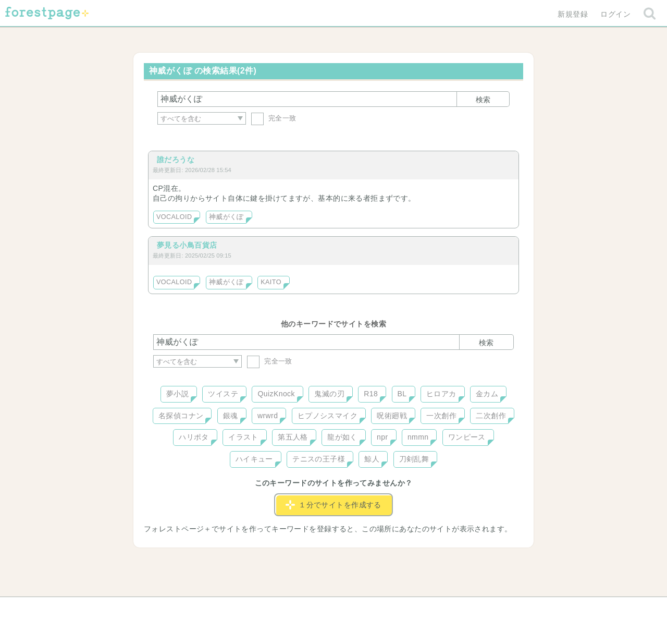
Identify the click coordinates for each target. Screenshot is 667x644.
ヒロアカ (441, 394)
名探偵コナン (181, 416)
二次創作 (491, 416)
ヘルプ (200, 609)
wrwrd (268, 416)
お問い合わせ (258, 609)
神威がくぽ (226, 217)
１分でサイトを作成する (333, 505)
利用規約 (319, 609)
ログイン (615, 14)
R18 (371, 394)
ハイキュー (254, 459)
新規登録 (573, 14)
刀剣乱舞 (414, 459)
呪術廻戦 (392, 416)
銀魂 (231, 416)
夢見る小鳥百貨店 (187, 245)
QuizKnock (276, 394)
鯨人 (372, 459)
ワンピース (467, 437)
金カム (487, 394)
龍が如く (342, 437)
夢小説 (177, 394)
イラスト (243, 437)
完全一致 (274, 118)
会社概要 (374, 609)
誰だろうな (176, 160)
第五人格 (293, 437)
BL (402, 394)
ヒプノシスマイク (328, 416)
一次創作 (441, 416)
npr (382, 437)
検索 (483, 100)
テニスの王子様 (319, 459)
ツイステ (223, 394)
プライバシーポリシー (446, 609)
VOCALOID (174, 217)
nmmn (418, 437)
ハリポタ (194, 437)
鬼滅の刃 (329, 394)
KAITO (271, 282)
